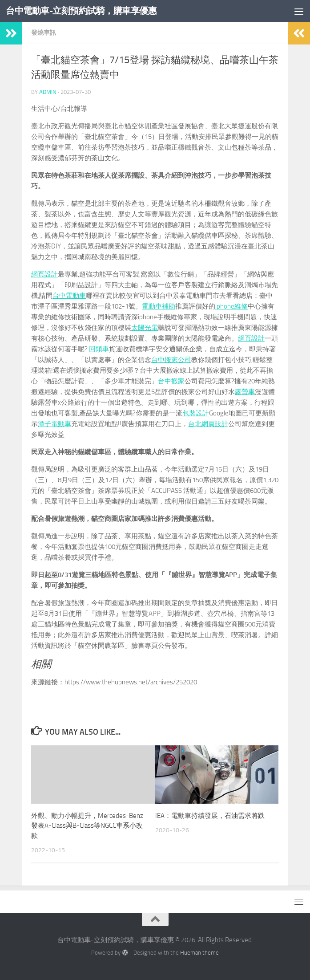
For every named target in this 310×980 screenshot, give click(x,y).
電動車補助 (159, 306)
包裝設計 (196, 413)
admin (48, 92)
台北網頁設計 (208, 424)
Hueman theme (199, 953)
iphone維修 (231, 306)
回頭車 (99, 349)
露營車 (245, 392)
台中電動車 (69, 296)
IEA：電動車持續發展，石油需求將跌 (210, 816)
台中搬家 (171, 381)
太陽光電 (145, 328)
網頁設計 (44, 274)
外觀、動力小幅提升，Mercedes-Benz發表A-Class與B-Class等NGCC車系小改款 (87, 826)
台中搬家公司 (171, 360)
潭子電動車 (54, 424)
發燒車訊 (44, 33)
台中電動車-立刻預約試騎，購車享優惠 (85, 11)
